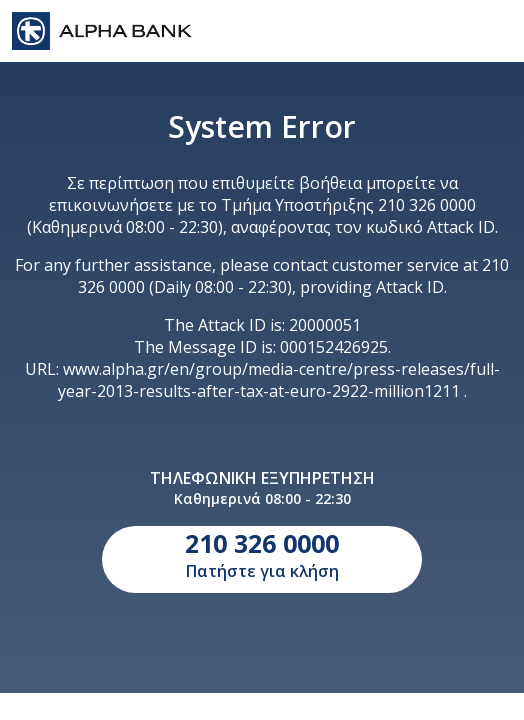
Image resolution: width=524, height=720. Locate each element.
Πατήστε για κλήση (262, 554)
